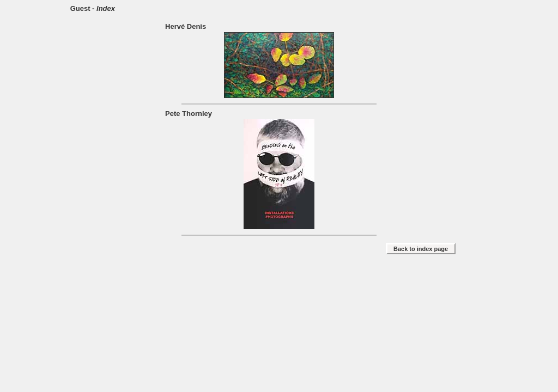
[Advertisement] (279, 289)
